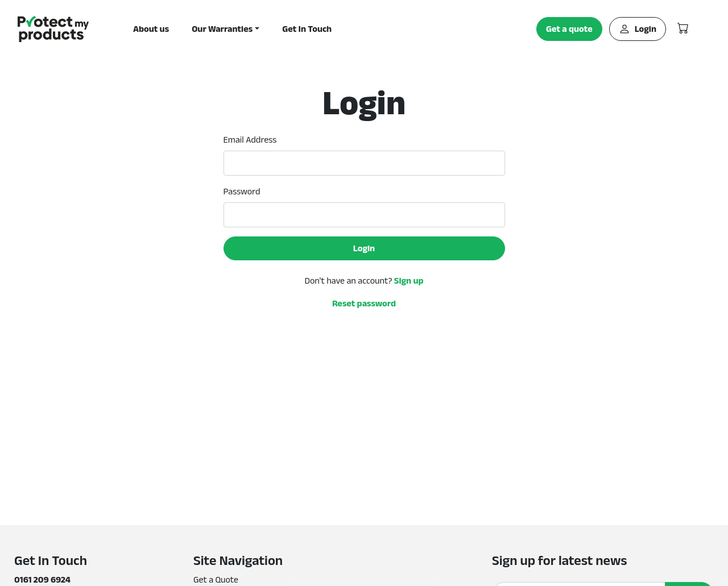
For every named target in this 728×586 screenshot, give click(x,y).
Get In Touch (307, 29)
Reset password (364, 303)
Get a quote (569, 29)
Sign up (409, 280)
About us (151, 29)
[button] (226, 29)
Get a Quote (216, 579)
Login (638, 29)
